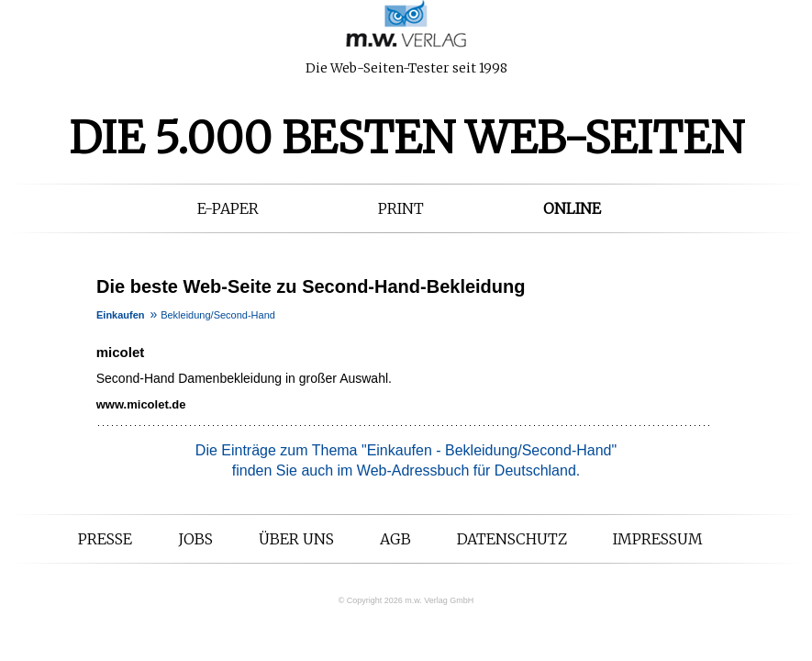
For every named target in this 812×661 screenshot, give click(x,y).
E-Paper (228, 208)
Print (401, 208)
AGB (395, 539)
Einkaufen (121, 315)
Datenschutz (512, 539)
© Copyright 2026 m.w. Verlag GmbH (406, 600)
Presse (105, 539)
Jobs (195, 539)
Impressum (658, 539)
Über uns (296, 539)
